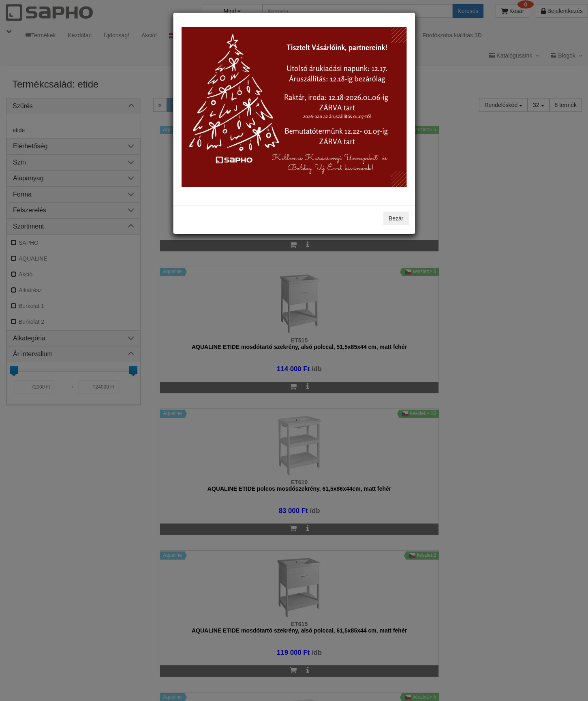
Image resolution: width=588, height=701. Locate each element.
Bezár (396, 218)
